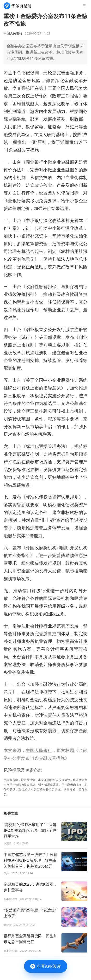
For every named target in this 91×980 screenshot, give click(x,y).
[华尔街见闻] (17, 6)
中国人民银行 (39, 750)
